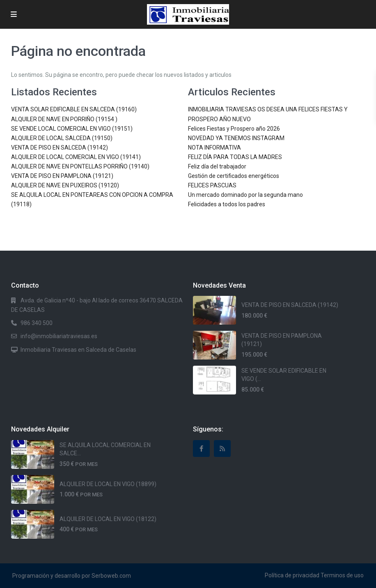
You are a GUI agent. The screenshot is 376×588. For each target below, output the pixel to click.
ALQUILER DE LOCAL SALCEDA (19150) (62, 138)
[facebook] (201, 448)
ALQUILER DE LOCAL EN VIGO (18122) (108, 519)
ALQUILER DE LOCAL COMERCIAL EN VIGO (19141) (76, 157)
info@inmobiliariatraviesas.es (59, 336)
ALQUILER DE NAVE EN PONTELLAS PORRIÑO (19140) (80, 166)
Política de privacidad (292, 575)
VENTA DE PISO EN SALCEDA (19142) (60, 148)
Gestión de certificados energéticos (234, 176)
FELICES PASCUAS (212, 185)
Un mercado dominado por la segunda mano (245, 195)
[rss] (222, 448)
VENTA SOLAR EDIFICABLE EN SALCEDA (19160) (74, 109)
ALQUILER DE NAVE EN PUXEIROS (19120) (65, 185)
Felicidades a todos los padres (227, 204)
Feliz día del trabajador (217, 166)
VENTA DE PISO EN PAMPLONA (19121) (62, 176)
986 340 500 (37, 323)
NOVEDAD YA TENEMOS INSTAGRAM (236, 138)
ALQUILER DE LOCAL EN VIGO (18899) (108, 484)
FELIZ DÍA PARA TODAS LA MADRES (235, 157)
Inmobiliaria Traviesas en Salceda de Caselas (78, 350)
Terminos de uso (342, 575)
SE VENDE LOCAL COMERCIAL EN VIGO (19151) (72, 129)
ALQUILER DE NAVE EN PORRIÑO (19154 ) (64, 119)
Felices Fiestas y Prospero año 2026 (234, 129)
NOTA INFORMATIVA (214, 148)
